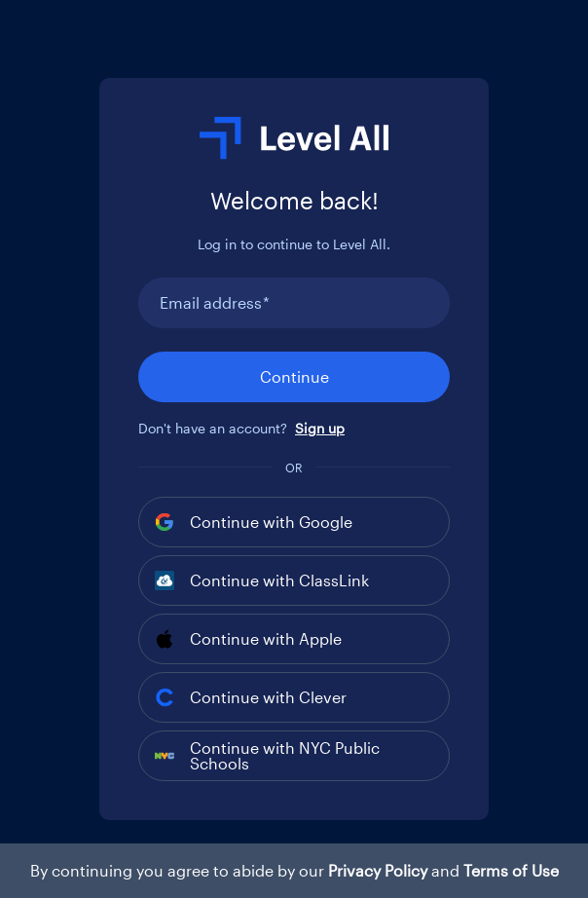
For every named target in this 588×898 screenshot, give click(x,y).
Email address (215, 303)
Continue (294, 376)
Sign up (320, 428)
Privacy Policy (378, 870)
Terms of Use (511, 870)
